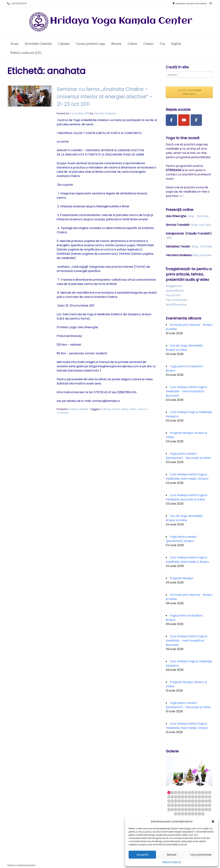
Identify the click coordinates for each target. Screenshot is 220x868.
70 (189, 814)
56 (179, 810)
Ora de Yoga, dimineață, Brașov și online (184, 348)
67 (179, 814)
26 (210, 797)
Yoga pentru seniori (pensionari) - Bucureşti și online (188, 456)
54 (172, 810)
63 (203, 810)
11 (203, 792)
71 (193, 814)
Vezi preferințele (201, 855)
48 (196, 805)
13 (210, 792)
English (176, 44)
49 (199, 805)
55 (176, 810)
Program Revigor (182, 578)
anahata (105, 409)
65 (210, 810)
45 (186, 805)
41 (172, 805)
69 (186, 814)
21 (193, 797)
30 (179, 801)
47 (193, 805)
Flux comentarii (176, 300)
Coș (162, 44)
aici (181, 196)
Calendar (64, 44)
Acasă (14, 44)
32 (186, 801)
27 (169, 801)
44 (183, 805)
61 (196, 810)
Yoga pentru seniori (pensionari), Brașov (181, 539)
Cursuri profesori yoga (90, 44)
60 (193, 810)
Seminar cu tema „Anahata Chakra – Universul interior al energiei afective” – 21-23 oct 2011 (105, 97)
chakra (116, 409)
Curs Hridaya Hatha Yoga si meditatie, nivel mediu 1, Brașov (187, 477)
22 (196, 797)
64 (206, 810)
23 (199, 797)
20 (189, 797)
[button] (213, 821)
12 (206, 792)
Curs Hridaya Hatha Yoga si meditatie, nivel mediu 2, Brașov (187, 560)
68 (183, 814)
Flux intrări (173, 295)
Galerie (132, 44)
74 (203, 814)
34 (193, 801)
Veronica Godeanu (105, 114)
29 (176, 801)
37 (203, 801)
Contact (148, 44)
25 (206, 797)
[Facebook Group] (196, 120)
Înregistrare (174, 286)
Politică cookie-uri (172, 862)
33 (189, 801)
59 (189, 810)
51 (206, 805)
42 (176, 805)
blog (191, 216)
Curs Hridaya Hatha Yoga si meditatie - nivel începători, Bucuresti (186, 391)
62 (199, 810)
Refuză (172, 855)
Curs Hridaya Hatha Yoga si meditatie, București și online (186, 497)
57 (183, 810)
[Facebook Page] (171, 120)
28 (172, 801)
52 (210, 805)
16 (176, 797)
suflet (132, 409)
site (169, 238)
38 (206, 801)
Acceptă (142, 855)
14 (169, 797)
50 (203, 805)
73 (199, 814)
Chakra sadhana (78, 409)
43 (179, 805)
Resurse (116, 44)
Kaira (32, 865)
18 (183, 797)
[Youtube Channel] (184, 120)
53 (169, 810)
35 (196, 801)
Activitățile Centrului (38, 44)
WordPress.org (176, 305)
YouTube (203, 216)
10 (199, 792)
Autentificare (175, 291)
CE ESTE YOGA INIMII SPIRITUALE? (189, 92)
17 (179, 797)
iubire (124, 409)
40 (169, 805)
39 (210, 801)
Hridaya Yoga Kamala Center (121, 21)
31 (183, 801)
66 (176, 814)
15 (172, 797)
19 (186, 797)
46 (189, 805)
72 (196, 814)
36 (199, 801)
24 (203, 797)
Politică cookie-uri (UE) (26, 53)
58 (186, 810)
